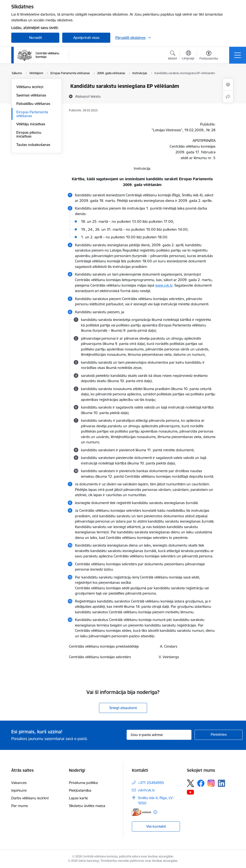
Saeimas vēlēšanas (31, 95)
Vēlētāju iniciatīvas (31, 124)
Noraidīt (35, 38)
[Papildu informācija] (155, 812)
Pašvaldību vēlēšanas (33, 104)
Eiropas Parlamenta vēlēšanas (32, 114)
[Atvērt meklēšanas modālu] (173, 56)
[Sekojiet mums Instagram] (211, 783)
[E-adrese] (141, 812)
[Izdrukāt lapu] (228, 85)
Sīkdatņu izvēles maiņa (87, 806)
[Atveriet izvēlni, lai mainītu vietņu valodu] (188, 56)
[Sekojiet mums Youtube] (191, 792)
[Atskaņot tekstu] (88, 96)
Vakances (19, 783)
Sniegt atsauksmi (123, 708)
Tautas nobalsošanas (33, 145)
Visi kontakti (156, 826)
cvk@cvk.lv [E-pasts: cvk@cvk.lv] (146, 790)
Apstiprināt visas (86, 38)
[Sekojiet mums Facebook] (201, 783)
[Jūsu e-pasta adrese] (159, 735)
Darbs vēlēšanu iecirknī (30, 798)
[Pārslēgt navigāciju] (238, 55)
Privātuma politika (83, 783)
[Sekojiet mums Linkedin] (221, 783)
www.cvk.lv (164, 285)
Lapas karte (78, 798)
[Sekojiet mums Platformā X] (191, 783)
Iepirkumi (19, 790)
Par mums (20, 806)
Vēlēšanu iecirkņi (30, 87)
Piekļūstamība (80, 790)
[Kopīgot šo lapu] (228, 97)
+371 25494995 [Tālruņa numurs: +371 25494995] (151, 783)
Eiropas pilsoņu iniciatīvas (29, 134)
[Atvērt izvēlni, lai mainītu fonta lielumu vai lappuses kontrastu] (209, 56)
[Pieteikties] (219, 735)
